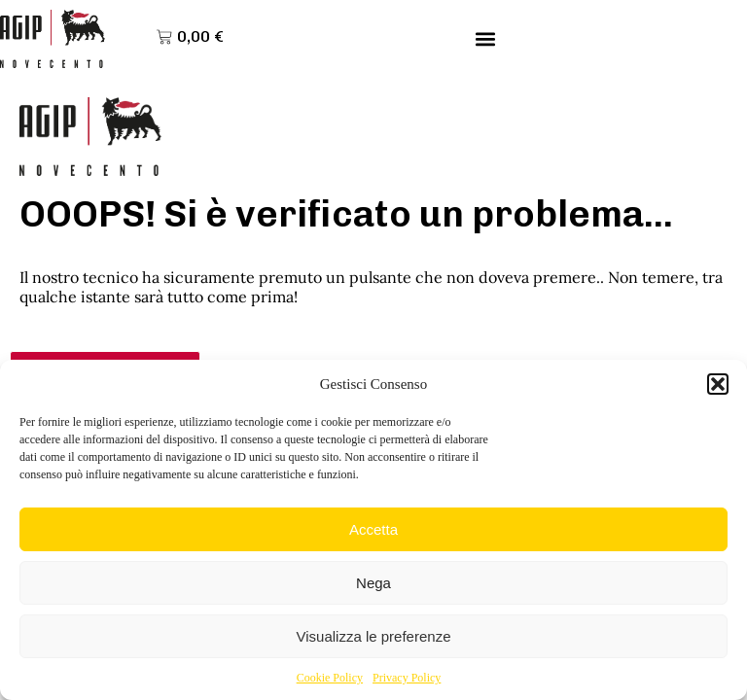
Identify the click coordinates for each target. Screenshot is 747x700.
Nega (373, 583)
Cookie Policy (330, 678)
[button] (718, 384)
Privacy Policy (407, 678)
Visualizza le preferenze (374, 636)
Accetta (373, 529)
